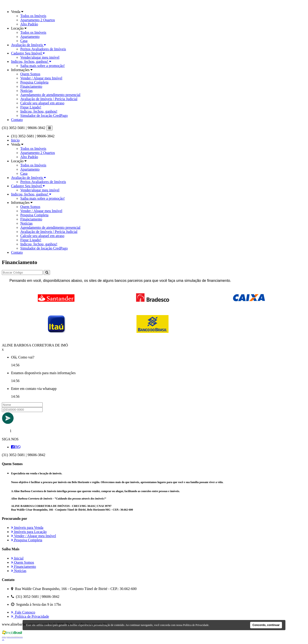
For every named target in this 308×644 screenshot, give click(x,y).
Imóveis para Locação (29, 532)
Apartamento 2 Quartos (38, 20)
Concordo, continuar (266, 625)
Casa (24, 41)
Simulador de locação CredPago (44, 116)
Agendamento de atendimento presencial (50, 95)
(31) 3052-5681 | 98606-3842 (24, 128)
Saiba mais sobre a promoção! (43, 66)
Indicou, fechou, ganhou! (31, 62)
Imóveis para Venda (27, 528)
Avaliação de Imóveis (28, 45)
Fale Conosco (23, 612)
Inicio (15, 140)
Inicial (17, 558)
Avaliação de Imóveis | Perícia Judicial (49, 99)
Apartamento (30, 37)
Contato (17, 120)
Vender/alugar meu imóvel (40, 57)
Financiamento (31, 86)
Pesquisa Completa (34, 82)
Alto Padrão (29, 24)
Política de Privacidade (30, 616)
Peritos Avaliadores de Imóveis (43, 49)
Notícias (26, 91)
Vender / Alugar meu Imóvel (41, 78)
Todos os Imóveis (33, 16)
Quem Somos (30, 74)
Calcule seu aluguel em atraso (42, 103)
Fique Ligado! (31, 107)
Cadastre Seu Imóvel (28, 53)
